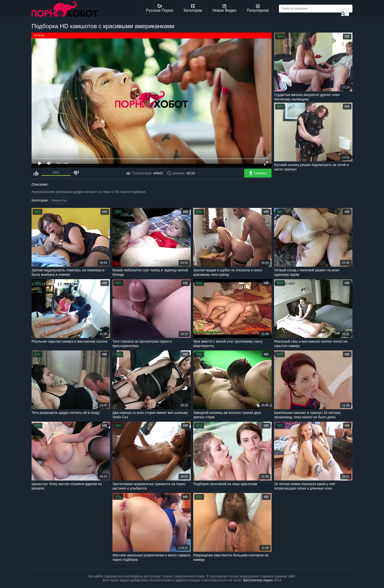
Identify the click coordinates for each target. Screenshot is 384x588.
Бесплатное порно (258, 580)
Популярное (258, 8)
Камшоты (59, 200)
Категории (193, 8)
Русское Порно (160, 8)
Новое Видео (225, 8)
